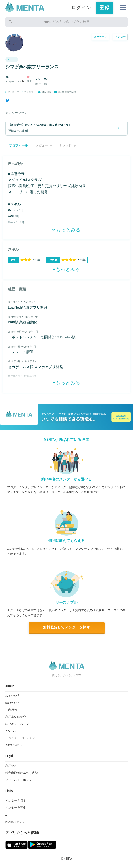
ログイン (81, 8)
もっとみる (66, 230)
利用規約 (11, 766)
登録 (104, 8)
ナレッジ (67, 146)
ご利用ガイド (14, 710)
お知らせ (11, 731)
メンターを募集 (16, 808)
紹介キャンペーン (17, 724)
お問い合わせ (14, 745)
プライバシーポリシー (20, 780)
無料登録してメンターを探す (66, 627)
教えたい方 (13, 696)
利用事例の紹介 (16, 717)
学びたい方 (13, 703)
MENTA (68, 859)
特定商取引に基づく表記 (22, 773)
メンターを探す (16, 801)
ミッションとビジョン (20, 738)
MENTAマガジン (15, 822)
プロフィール (18, 146)
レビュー (43, 146)
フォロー (120, 37)
